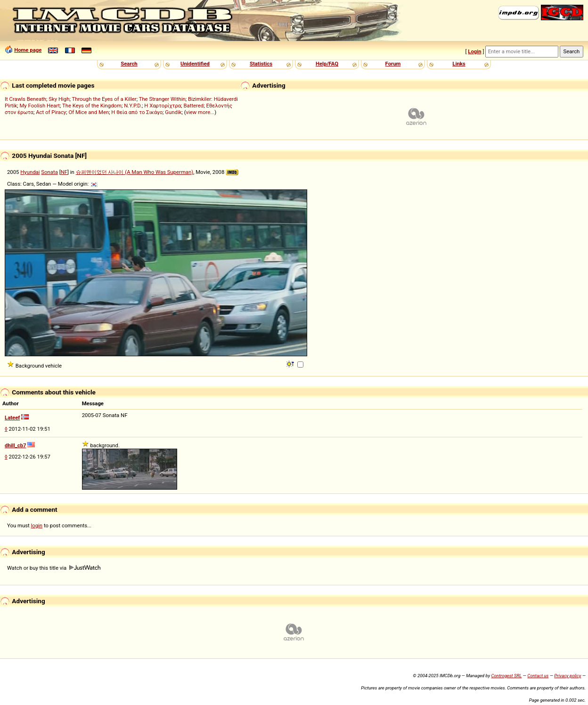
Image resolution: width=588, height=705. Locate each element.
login (37, 525)
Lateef (12, 418)
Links (459, 64)
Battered (193, 106)
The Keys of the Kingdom (92, 106)
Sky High (59, 99)
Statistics (261, 64)
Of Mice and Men (89, 112)
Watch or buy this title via (54, 568)
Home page (28, 50)
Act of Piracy (51, 112)
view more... (200, 112)
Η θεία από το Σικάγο (137, 112)
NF (64, 172)
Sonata (49, 172)
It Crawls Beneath (25, 99)
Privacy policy (568, 676)
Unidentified (195, 64)
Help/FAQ (327, 64)
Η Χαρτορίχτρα (163, 106)
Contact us (538, 676)
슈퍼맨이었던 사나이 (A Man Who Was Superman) (135, 172)
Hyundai (30, 172)
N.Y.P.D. (133, 106)
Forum (393, 64)
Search (129, 64)
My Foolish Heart (40, 106)
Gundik (173, 112)
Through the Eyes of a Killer (104, 99)
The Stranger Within (162, 99)
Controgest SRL (506, 676)
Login (474, 51)
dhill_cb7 (16, 445)
